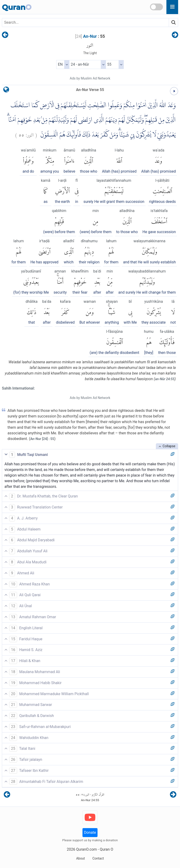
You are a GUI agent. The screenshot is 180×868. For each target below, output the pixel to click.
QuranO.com (86, 849)
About (81, 858)
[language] (6, 91)
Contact (98, 858)
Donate (90, 832)
